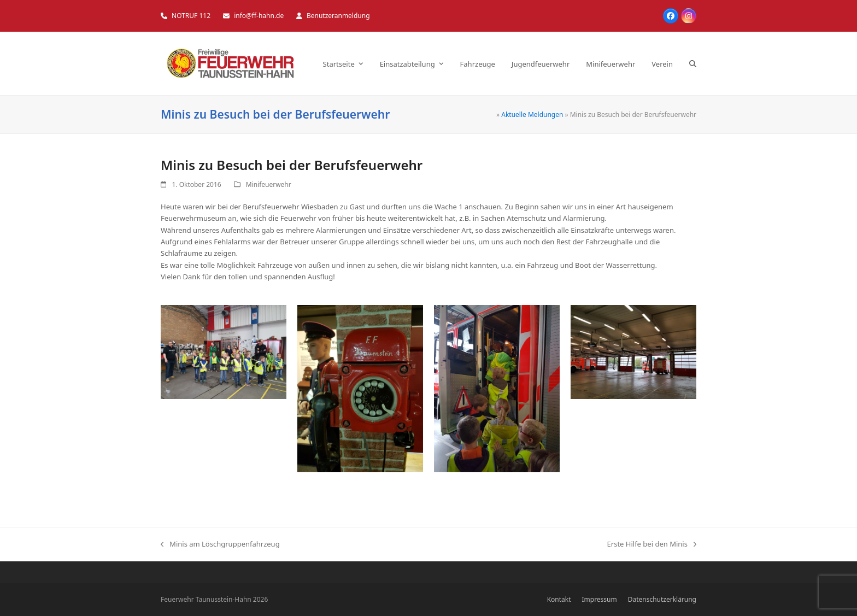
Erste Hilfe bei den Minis (652, 544)
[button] (693, 64)
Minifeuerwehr (269, 184)
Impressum (600, 599)
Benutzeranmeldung (338, 16)
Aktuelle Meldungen (532, 115)
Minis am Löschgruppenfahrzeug (220, 544)
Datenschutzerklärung (662, 599)
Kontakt (559, 599)
